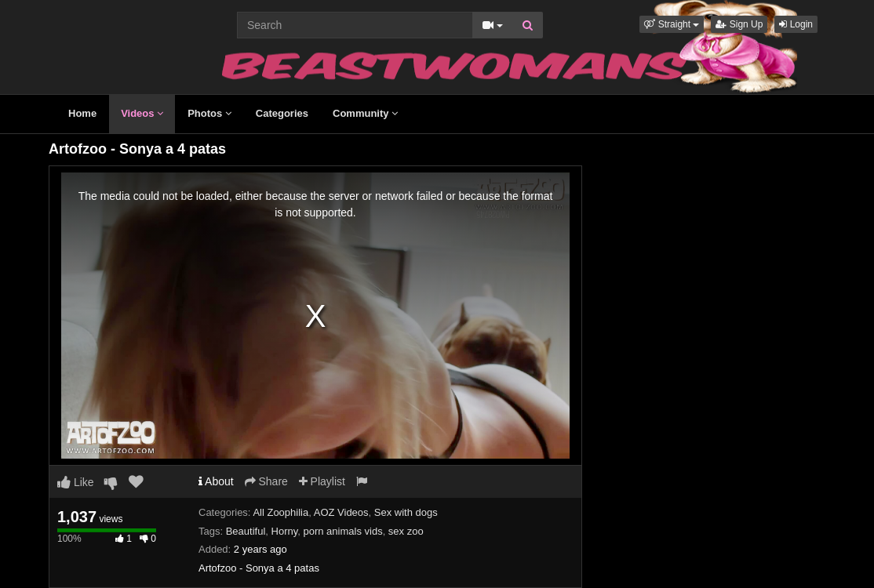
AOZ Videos (341, 512)
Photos (209, 113)
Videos (142, 113)
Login (796, 24)
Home (82, 113)
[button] (672, 24)
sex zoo (406, 531)
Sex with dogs (406, 512)
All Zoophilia (280, 512)
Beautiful (246, 531)
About (216, 481)
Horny (285, 531)
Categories (282, 113)
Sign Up (739, 24)
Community (365, 113)
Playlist (322, 481)
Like (76, 482)
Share (266, 481)
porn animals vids (342, 531)
